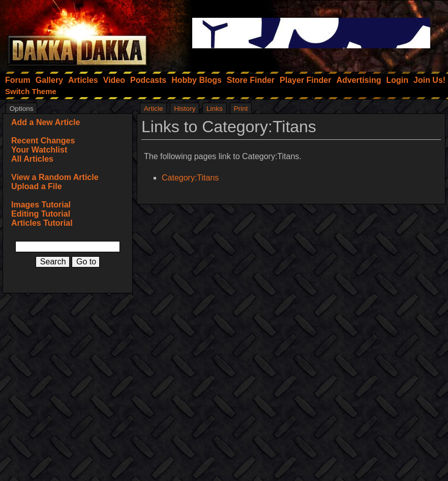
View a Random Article (55, 177)
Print (241, 109)
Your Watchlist (39, 150)
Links (215, 109)
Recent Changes (43, 141)
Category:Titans (190, 178)
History (185, 109)
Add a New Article (46, 122)
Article (154, 109)
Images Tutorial (41, 205)
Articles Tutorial (42, 223)
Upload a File (37, 186)
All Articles (32, 159)
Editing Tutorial (41, 214)
